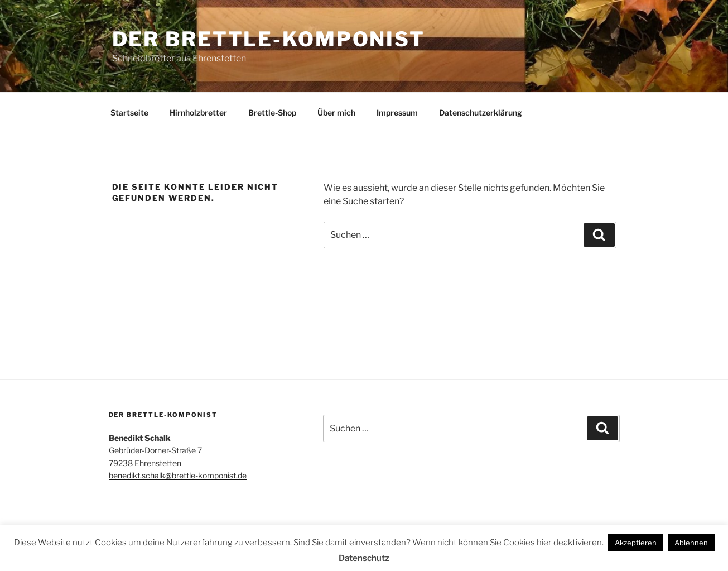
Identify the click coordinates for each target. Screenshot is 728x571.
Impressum (397, 112)
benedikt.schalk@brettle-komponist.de (178, 475)
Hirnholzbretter (198, 112)
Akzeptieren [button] (636, 543)
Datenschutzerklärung (481, 112)
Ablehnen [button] (691, 543)
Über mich (336, 112)
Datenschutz (364, 558)
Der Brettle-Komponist (269, 39)
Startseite (129, 112)
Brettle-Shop (272, 112)
